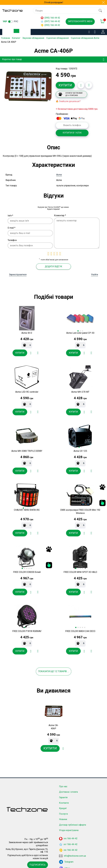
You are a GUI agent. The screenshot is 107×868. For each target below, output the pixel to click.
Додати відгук (53, 264)
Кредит (63, 795)
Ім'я (10, 213)
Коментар (60, 213)
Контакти (64, 790)
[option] (28, 86)
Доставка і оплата (68, 779)
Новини (63, 806)
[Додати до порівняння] (89, 85)
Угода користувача (69, 817)
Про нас (63, 773)
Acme (59, 172)
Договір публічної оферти (73, 811)
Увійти (95, 272)
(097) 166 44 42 (50, 21)
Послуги (63, 800)
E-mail (11, 225)
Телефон (12, 237)
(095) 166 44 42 (50, 18)
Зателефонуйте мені (80, 21)
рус (16, 21)
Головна (5, 38)
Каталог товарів (19, 32)
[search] (100, 11)
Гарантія (63, 784)
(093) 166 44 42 (50, 25)
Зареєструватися (18, 272)
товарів (66, 658)
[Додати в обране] (81, 85)
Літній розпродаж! (54, 2)
